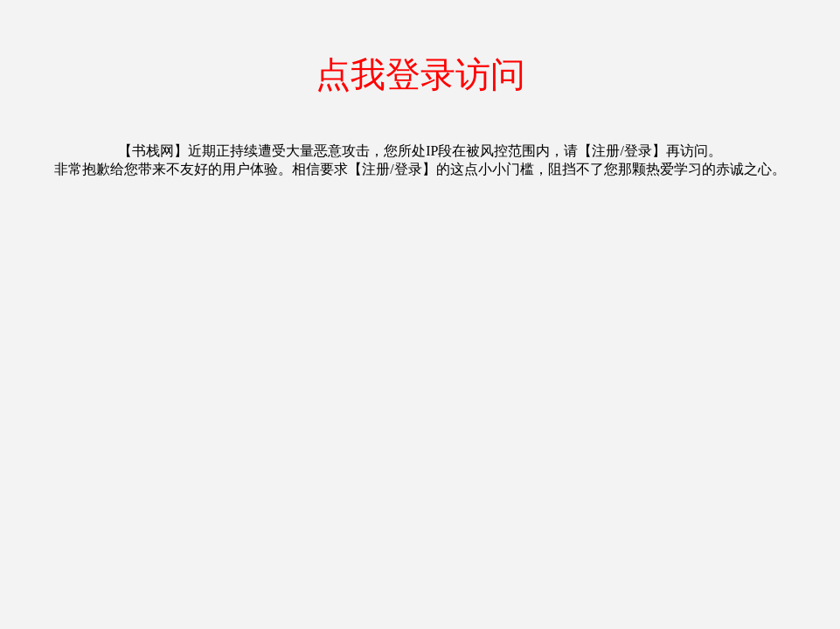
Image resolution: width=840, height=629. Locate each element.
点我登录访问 (420, 75)
